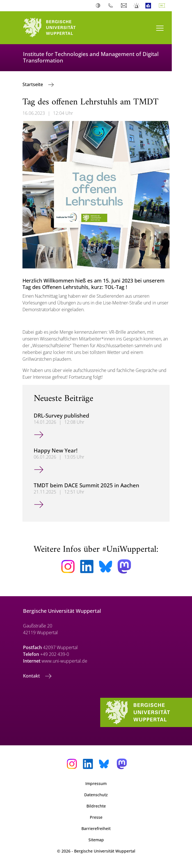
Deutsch (163, 6)
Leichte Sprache (149, 6)
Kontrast (99, 6)
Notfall (137, 6)
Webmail (124, 6)
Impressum (96, 783)
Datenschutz (96, 795)
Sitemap (96, 840)
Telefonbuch (112, 6)
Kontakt (32, 676)
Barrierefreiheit (96, 828)
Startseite (33, 84)
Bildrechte (96, 806)
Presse (96, 817)
